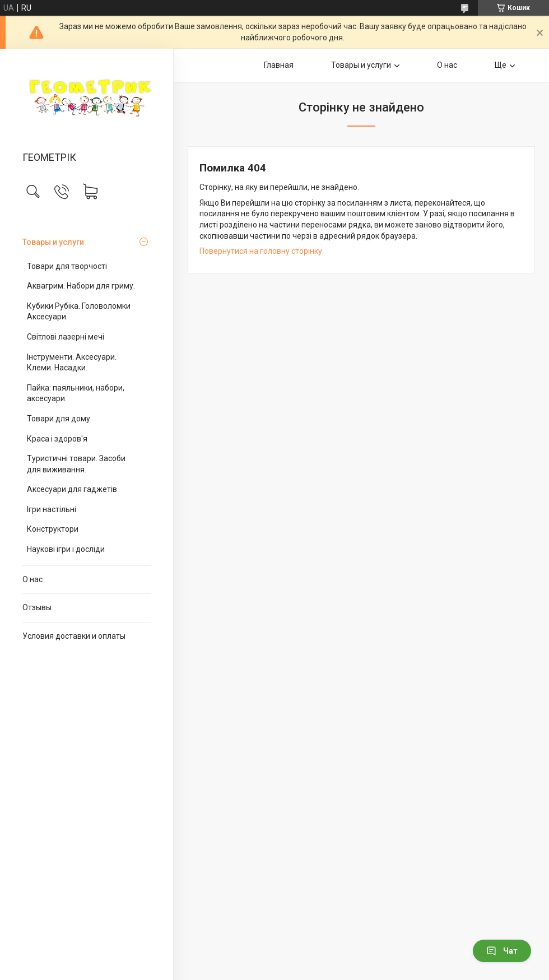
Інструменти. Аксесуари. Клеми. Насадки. (72, 363)
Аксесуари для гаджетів (72, 489)
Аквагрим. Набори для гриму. (81, 286)
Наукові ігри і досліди (66, 549)
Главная (279, 65)
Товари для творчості (67, 266)
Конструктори (53, 529)
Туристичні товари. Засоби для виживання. (76, 464)
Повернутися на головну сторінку (261, 251)
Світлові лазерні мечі (66, 337)
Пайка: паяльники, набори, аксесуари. (76, 393)
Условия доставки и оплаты (74, 636)
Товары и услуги (53, 242)
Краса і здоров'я (57, 439)
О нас (32, 579)
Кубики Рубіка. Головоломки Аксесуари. (79, 312)
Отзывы (37, 607)
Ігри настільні (52, 509)
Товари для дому (59, 419)
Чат (502, 951)
